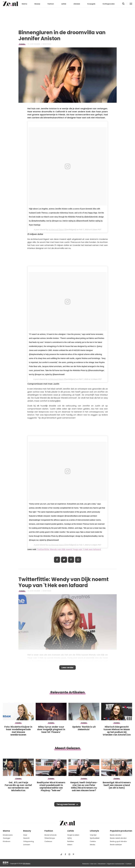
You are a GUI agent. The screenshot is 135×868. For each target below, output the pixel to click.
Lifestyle (77, 4)
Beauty (37, 4)
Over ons (93, 864)
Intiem (70, 845)
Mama (24, 4)
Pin (71, 560)
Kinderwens (8, 835)
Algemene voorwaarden (116, 864)
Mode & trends (50, 835)
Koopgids (91, 4)
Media (92, 845)
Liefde (64, 4)
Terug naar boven (66, 807)
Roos (49, 44)
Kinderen (7, 841)
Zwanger (7, 838)
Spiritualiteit (95, 838)
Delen (57, 560)
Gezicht (26, 838)
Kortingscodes (109, 4)
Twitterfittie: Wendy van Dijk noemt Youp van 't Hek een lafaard (69, 549)
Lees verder (67, 668)
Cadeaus (48, 841)
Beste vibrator (116, 835)
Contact (129, 864)
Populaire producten (121, 831)
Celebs (22, 44)
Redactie (86, 864)
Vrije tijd (93, 835)
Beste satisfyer (116, 845)
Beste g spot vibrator (118, 841)
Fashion (51, 4)
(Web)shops (50, 838)
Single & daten (73, 835)
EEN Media (27, 863)
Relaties (71, 841)
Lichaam (27, 845)
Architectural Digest (56, 230)
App (78, 560)
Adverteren (102, 864)
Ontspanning (29, 841)
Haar (25, 835)
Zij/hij (69, 838)
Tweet (64, 560)
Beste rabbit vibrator (118, 838)
